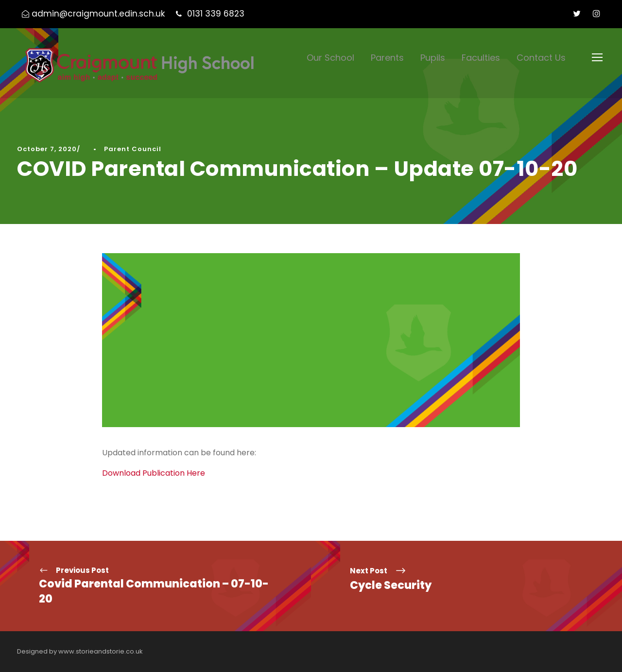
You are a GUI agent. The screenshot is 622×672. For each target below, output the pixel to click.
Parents (387, 58)
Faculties (481, 58)
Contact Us (541, 58)
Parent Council (133, 149)
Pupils (433, 58)
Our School (330, 58)
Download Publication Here (154, 473)
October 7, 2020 (47, 149)
